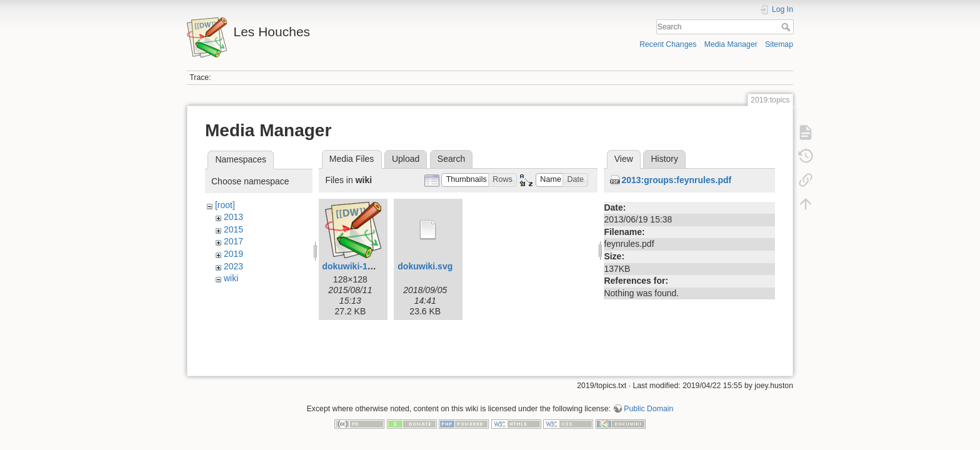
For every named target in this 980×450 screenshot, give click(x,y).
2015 (233, 229)
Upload (406, 159)
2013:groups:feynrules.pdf (676, 180)
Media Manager (731, 44)
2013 (233, 217)
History (664, 159)
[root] (225, 205)
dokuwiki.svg (425, 266)
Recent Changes (668, 44)
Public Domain (648, 404)
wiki (231, 278)
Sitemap (779, 44)
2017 (233, 241)
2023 (233, 266)
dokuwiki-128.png (358, 266)
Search (787, 27)
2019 (233, 254)
